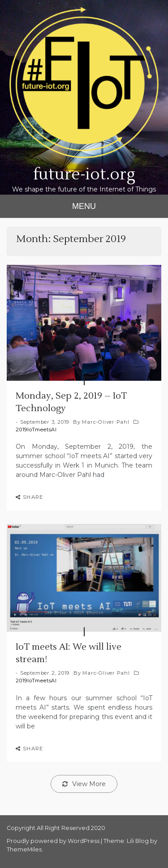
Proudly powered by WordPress (54, 841)
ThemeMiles (24, 849)
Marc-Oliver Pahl (106, 422)
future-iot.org (84, 174)
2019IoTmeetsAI (36, 430)
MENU (84, 206)
